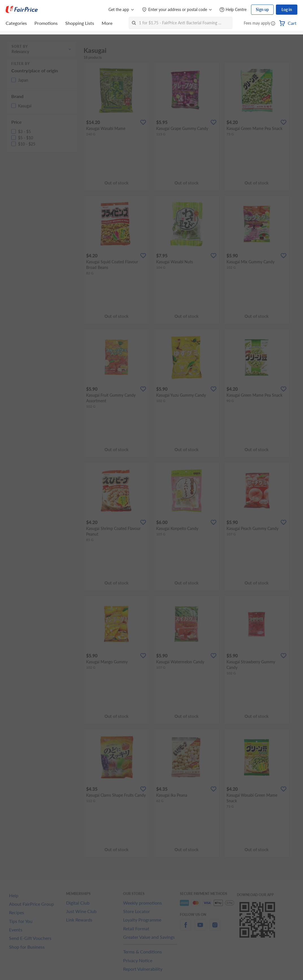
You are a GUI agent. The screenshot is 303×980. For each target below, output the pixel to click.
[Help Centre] (233, 10)
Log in (287, 9)
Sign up (262, 9)
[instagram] (215, 928)
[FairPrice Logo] (22, 10)
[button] (273, 24)
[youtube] (200, 928)
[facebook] (186, 928)
